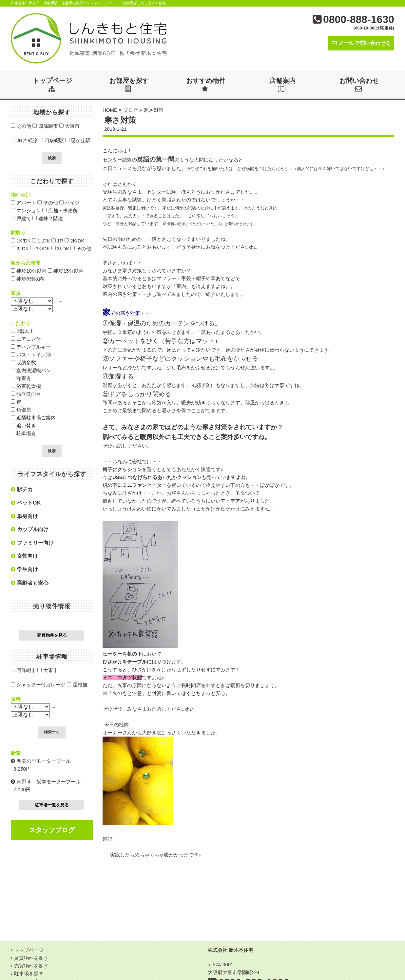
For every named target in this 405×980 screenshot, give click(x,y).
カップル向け (30, 529)
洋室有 (21, 378)
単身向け (24, 516)
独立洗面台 (26, 394)
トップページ (52, 85)
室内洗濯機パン (31, 370)
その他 (21, 126)
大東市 (69, 126)
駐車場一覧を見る (52, 805)
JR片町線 (24, 140)
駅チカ (22, 489)
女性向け (24, 556)
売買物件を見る (52, 635)
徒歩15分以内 (66, 271)
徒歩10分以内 (29, 271)
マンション (26, 211)
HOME (110, 110)
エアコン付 (26, 339)
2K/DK (75, 241)
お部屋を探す (129, 85)
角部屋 (21, 410)
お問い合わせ (359, 85)
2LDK (20, 249)
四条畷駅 (51, 140)
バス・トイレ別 (31, 355)
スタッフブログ (52, 830)
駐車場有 (23, 433)
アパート (23, 203)
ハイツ (69, 203)
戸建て (21, 218)
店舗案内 (282, 85)
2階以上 (22, 331)
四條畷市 (45, 126)
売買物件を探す (31, 966)
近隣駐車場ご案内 (33, 418)
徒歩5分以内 (27, 279)
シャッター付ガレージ (38, 685)
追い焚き (23, 425)
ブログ (131, 110)
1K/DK (21, 241)
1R (57, 241)
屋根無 (77, 685)
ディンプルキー (31, 347)
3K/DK (40, 249)
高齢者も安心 (30, 583)
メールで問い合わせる (361, 43)
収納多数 (23, 363)
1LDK (41, 241)
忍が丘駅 (78, 140)
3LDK (60, 249)
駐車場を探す (29, 974)
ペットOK (26, 503)
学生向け (24, 569)
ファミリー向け (32, 543)
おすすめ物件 (206, 85)
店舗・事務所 (60, 211)
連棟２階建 (48, 218)
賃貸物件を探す (31, 958)
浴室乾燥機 (26, 386)
